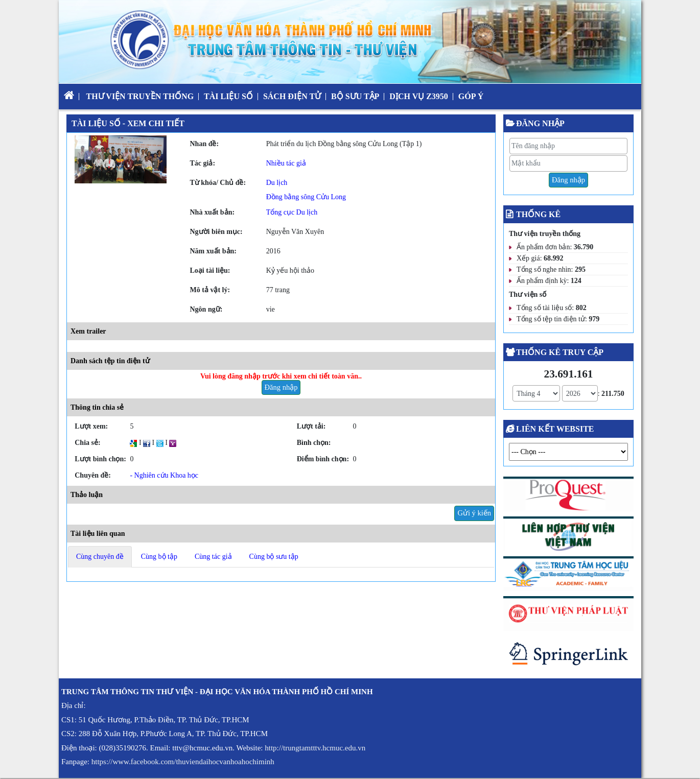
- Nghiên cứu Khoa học (164, 475)
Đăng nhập (281, 387)
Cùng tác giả (213, 557)
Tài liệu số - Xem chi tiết (128, 123)
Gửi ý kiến (474, 513)
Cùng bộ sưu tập (274, 557)
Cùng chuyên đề (100, 557)
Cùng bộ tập (159, 557)
